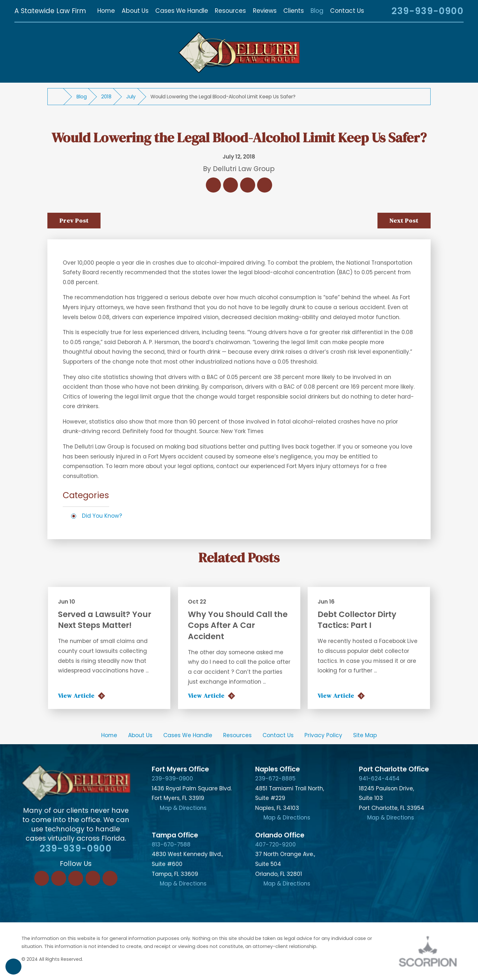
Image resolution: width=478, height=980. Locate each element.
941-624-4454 (379, 778)
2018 (106, 97)
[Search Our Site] (378, 12)
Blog (82, 97)
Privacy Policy (323, 735)
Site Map (365, 735)
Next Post (404, 220)
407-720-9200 (275, 844)
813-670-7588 (171, 844)
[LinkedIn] (59, 878)
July (131, 97)
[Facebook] (42, 878)
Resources (237, 735)
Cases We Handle (188, 735)
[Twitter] (76, 878)
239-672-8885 (275, 778)
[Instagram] (93, 878)
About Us (140, 735)
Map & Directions (183, 808)
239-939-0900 (428, 11)
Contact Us (278, 735)
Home (109, 735)
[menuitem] (106, 11)
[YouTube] (110, 878)
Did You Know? (102, 516)
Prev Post (74, 220)
